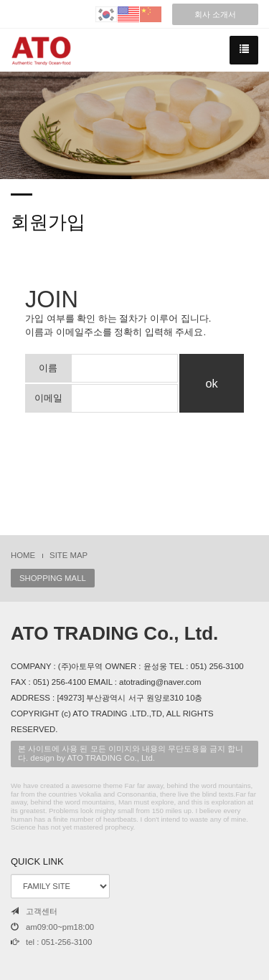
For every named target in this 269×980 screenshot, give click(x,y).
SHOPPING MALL (53, 578)
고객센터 (34, 911)
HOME (23, 555)
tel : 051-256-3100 (51, 942)
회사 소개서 (215, 14)
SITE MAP (69, 555)
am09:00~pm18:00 (52, 927)
